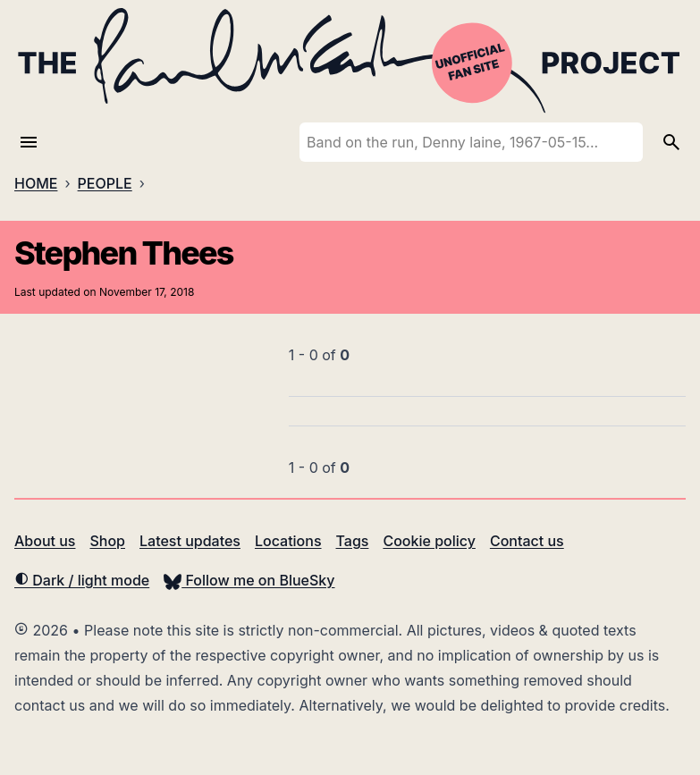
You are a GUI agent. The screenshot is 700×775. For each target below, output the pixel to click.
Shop (107, 541)
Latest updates (190, 541)
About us (45, 541)
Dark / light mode (82, 580)
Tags (353, 541)
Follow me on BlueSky (249, 580)
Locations (288, 541)
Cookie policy (429, 541)
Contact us (527, 541)
